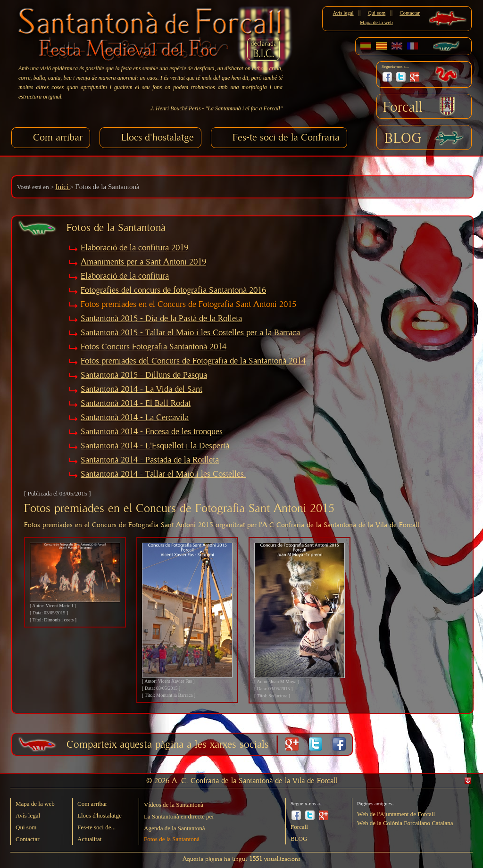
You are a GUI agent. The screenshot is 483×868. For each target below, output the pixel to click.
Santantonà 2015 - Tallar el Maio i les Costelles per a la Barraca (190, 333)
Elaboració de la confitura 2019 (134, 248)
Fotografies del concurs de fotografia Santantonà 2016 (173, 290)
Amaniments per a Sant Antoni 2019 (143, 262)
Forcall (403, 107)
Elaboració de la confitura (125, 276)
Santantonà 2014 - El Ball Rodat (136, 404)
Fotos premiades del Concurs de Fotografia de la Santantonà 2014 (193, 361)
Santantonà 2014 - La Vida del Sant (142, 389)
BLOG (403, 139)
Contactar (410, 13)
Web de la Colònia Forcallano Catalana (405, 823)
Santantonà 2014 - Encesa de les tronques (152, 432)
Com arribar (58, 137)
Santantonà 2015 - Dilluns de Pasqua (144, 375)
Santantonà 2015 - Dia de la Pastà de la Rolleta (161, 319)
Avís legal (343, 13)
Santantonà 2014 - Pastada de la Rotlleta (150, 460)
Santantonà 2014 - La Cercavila (135, 418)
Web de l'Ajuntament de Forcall (396, 814)
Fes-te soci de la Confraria (286, 137)
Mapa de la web (376, 22)
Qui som (377, 13)
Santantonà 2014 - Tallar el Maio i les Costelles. (163, 474)
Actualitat (89, 839)
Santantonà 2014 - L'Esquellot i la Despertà (155, 446)
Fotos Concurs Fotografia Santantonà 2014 (154, 347)
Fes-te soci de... (96, 827)
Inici (62, 187)
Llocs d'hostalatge (158, 137)
